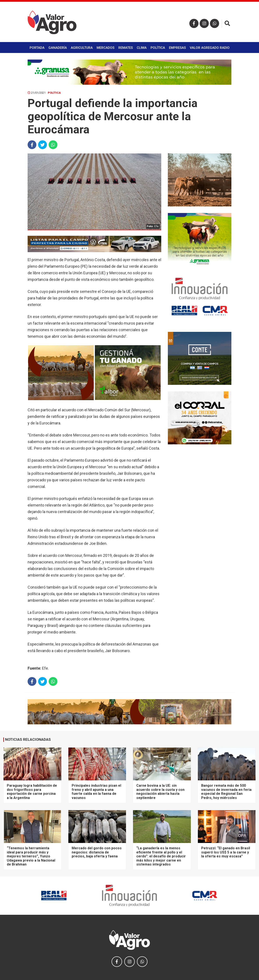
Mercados (106, 48)
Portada (37, 48)
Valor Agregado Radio (210, 48)
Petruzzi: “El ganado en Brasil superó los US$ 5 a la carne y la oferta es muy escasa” (226, 852)
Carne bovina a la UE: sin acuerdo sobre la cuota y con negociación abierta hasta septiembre (160, 792)
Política (158, 48)
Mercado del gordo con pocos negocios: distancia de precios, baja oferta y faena (97, 852)
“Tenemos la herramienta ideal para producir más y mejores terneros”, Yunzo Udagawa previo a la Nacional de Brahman (31, 856)
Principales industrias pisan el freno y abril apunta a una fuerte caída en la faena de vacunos (96, 792)
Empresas (177, 48)
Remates (126, 48)
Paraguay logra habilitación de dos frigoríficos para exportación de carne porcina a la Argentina (32, 792)
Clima (142, 48)
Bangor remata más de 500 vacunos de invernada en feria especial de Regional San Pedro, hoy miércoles (226, 792)
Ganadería (58, 48)
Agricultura (82, 48)
